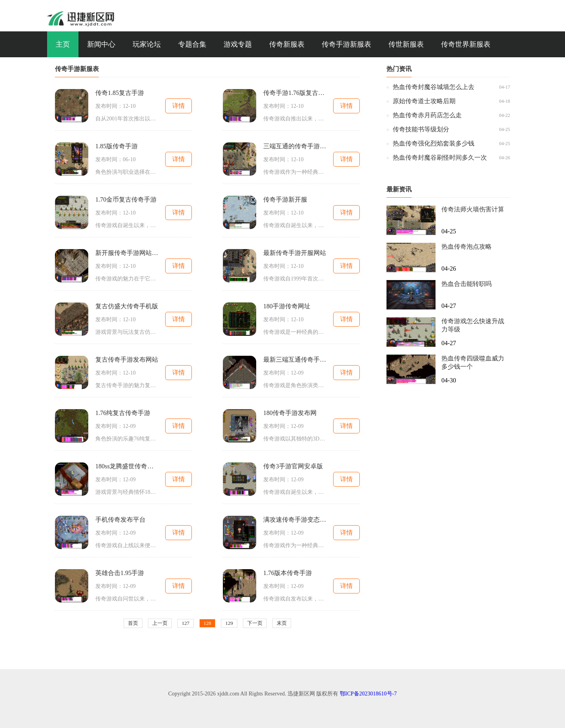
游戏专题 (238, 44)
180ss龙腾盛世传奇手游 (127, 466)
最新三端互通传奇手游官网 (295, 359)
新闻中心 (101, 44)
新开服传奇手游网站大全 (127, 253)
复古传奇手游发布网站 (127, 359)
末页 (282, 623)
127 (186, 623)
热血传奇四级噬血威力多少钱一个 (473, 362)
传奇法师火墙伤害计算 (473, 209)
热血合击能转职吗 (467, 284)
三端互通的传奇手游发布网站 (295, 146)
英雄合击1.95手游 (120, 573)
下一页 (255, 623)
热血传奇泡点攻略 (467, 247)
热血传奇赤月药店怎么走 (427, 115)
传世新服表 (406, 44)
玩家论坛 (147, 44)
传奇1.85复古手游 (120, 93)
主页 (63, 44)
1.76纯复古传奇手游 (123, 413)
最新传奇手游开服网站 (295, 253)
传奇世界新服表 (466, 44)
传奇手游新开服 (285, 199)
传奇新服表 (287, 44)
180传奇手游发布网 (290, 413)
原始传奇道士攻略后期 (424, 101)
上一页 (160, 623)
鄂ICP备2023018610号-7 (368, 694)
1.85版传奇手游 (117, 146)
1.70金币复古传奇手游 (126, 199)
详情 (179, 106)
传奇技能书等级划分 (421, 129)
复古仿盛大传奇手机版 (127, 306)
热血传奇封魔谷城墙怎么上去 (434, 87)
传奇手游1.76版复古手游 (295, 93)
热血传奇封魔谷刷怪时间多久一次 (440, 157)
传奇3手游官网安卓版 (293, 466)
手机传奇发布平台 (120, 520)
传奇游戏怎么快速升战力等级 (473, 325)
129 (229, 623)
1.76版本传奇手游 (288, 573)
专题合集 (192, 44)
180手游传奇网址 (287, 306)
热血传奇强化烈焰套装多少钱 (434, 143)
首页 (133, 623)
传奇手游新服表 (346, 44)
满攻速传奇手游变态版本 (295, 520)
